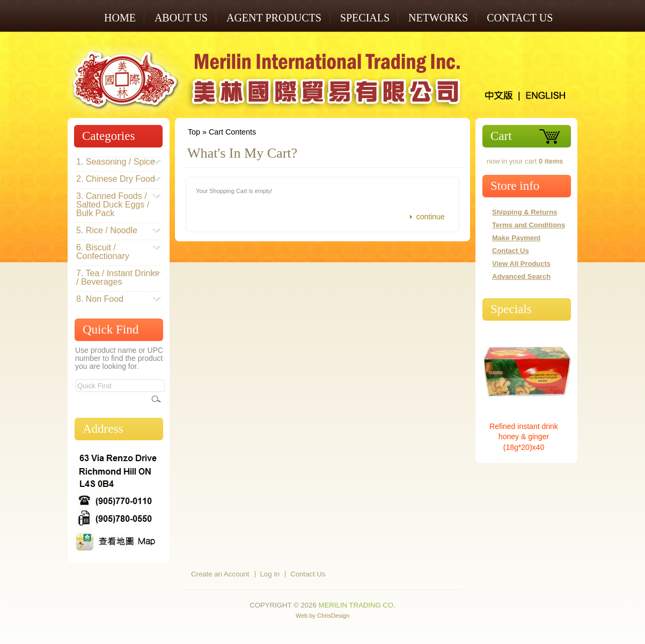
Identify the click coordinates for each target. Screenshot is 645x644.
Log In (270, 574)
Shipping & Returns (525, 212)
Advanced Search (521, 276)
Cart (501, 136)
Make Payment (516, 238)
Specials (511, 309)
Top (194, 132)
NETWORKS (438, 18)
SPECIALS (365, 18)
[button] (426, 217)
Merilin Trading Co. (357, 605)
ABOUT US (181, 18)
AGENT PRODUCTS (274, 18)
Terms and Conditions (529, 225)
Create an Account (220, 574)
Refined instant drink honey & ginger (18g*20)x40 (524, 437)
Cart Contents (232, 132)
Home (120, 18)
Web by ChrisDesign (322, 616)
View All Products (521, 264)
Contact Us (520, 18)
